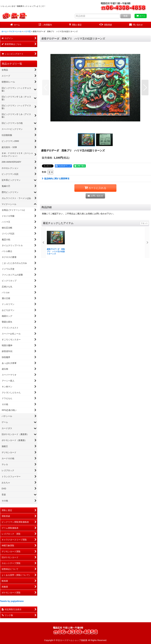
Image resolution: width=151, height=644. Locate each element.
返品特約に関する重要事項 (56, 179)
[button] (46, 88)
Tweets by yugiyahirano (12, 601)
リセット (144, 223)
